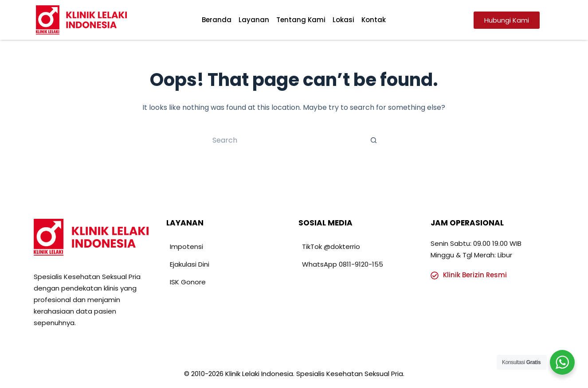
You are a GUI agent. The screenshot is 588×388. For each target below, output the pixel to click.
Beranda (217, 20)
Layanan (254, 20)
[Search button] (374, 140)
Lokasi (343, 20)
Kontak (374, 20)
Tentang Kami (301, 20)
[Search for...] (285, 140)
